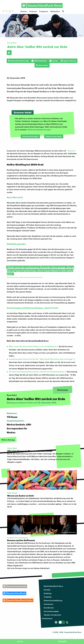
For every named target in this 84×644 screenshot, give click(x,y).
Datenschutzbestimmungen (39, 130)
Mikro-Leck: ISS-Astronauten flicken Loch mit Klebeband (32, 346)
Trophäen (48, 597)
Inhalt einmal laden (30, 136)
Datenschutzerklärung (53, 600)
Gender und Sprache (52, 615)
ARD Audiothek (39, 61)
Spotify (54, 61)
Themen (24, 11)
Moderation (55, 11)
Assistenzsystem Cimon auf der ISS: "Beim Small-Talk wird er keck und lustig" (41, 359)
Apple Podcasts (68, 61)
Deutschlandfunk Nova (53, 586)
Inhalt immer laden (54, 136)
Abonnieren (42, 65)
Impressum (48, 604)
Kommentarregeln (51, 611)
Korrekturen (49, 608)
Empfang (48, 593)
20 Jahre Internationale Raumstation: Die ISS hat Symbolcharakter (36, 372)
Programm (44, 11)
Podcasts (33, 11)
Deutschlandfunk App (18, 61)
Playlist (63, 641)
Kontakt (47, 590)
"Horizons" (71, 151)
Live (21, 641)
